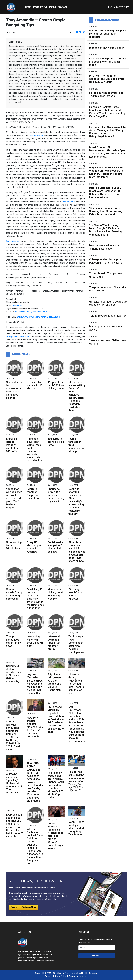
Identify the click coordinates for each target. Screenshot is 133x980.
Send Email (17, 305)
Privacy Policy (60, 976)
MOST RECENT (40, 7)
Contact (84, 976)
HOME (28, 7)
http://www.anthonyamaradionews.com (32, 312)
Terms (48, 976)
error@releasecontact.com (18, 337)
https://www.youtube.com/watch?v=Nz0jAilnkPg (39, 317)
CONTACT (63, 7)
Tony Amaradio (36, 135)
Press (53, 7)
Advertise (73, 976)
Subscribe (97, 956)
